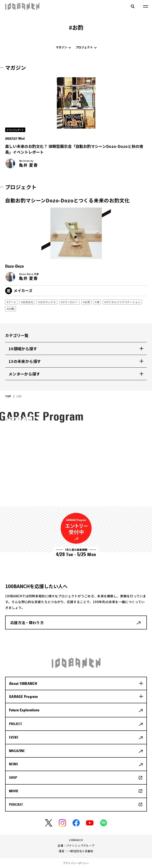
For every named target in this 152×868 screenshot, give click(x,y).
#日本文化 (27, 302)
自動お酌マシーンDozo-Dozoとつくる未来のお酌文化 (67, 200)
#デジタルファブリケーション (122, 302)
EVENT (14, 737)
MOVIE (14, 791)
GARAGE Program (23, 697)
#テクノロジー (69, 302)
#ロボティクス (47, 302)
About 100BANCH (23, 683)
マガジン (61, 47)
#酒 (97, 302)
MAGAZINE (17, 751)
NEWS (14, 764)
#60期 (11, 309)
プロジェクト (84, 47)
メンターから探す (24, 374)
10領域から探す (23, 349)
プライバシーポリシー (76, 863)
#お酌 (87, 302)
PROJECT (16, 724)
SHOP (13, 777)
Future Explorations (24, 710)
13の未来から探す (25, 361)
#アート (11, 302)
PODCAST (16, 804)
